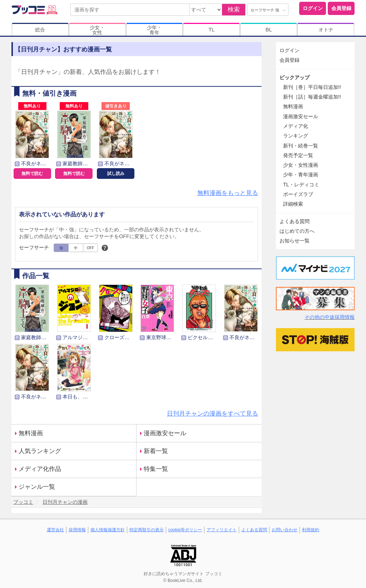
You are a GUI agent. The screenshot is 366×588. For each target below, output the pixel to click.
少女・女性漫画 (301, 165)
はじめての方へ (297, 231)
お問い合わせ (285, 530)
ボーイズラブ (298, 194)
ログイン (313, 8)
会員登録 (341, 8)
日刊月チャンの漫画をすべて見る (212, 414)
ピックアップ (295, 77)
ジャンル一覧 (37, 487)
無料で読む (32, 174)
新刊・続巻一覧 (301, 146)
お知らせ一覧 (295, 241)
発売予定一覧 (298, 155)
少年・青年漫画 (301, 175)
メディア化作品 (40, 469)
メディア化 (296, 126)
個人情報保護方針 (108, 530)
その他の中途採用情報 (330, 317)
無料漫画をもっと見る (228, 193)
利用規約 (311, 530)
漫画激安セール (165, 433)
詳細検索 (293, 204)
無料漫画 (31, 433)
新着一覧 (156, 451)
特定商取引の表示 (147, 530)
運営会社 (55, 530)
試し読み (116, 174)
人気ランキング (40, 451)
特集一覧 (156, 469)
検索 (234, 9)
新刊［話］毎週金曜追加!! (312, 97)
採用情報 (77, 530)
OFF (90, 248)
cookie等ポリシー (185, 530)
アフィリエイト (222, 530)
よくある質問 (295, 221)
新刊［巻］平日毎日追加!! (312, 87)
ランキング (296, 136)
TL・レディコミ (301, 185)
